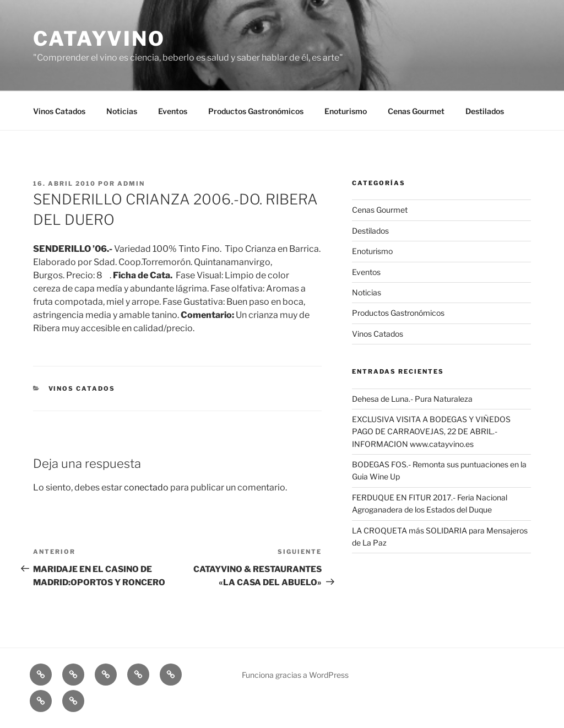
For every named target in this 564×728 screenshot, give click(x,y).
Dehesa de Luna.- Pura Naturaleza (412, 399)
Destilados (485, 111)
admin (131, 184)
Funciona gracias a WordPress (295, 675)
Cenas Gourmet (416, 111)
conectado (146, 487)
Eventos (173, 111)
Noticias (122, 111)
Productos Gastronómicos (256, 111)
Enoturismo (346, 111)
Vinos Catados (59, 111)
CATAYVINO (99, 39)
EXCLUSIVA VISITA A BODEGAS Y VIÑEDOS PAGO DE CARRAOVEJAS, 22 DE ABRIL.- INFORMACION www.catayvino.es (431, 432)
